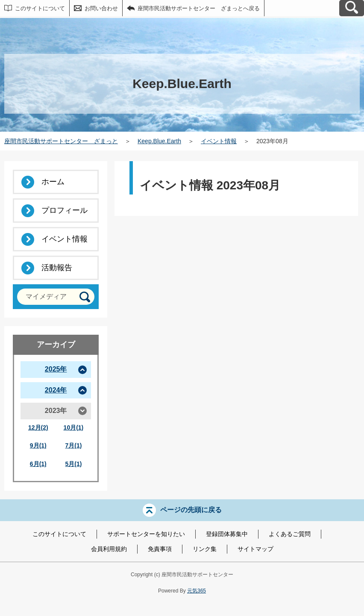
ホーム (53, 182)
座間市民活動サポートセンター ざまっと (61, 141)
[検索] (85, 297)
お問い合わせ (101, 8)
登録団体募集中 (227, 534)
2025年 (56, 369)
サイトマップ (255, 549)
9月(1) (38, 445)
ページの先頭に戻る (191, 510)
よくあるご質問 (290, 534)
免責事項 (160, 549)
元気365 (197, 591)
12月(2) (38, 427)
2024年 (56, 390)
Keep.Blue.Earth (159, 141)
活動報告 (57, 268)
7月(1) (73, 445)
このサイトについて (40, 8)
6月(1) (38, 464)
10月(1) (74, 427)
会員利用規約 (109, 549)
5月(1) (73, 464)
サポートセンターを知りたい (146, 534)
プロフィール (65, 210)
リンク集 (205, 549)
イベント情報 (219, 141)
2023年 (56, 411)
